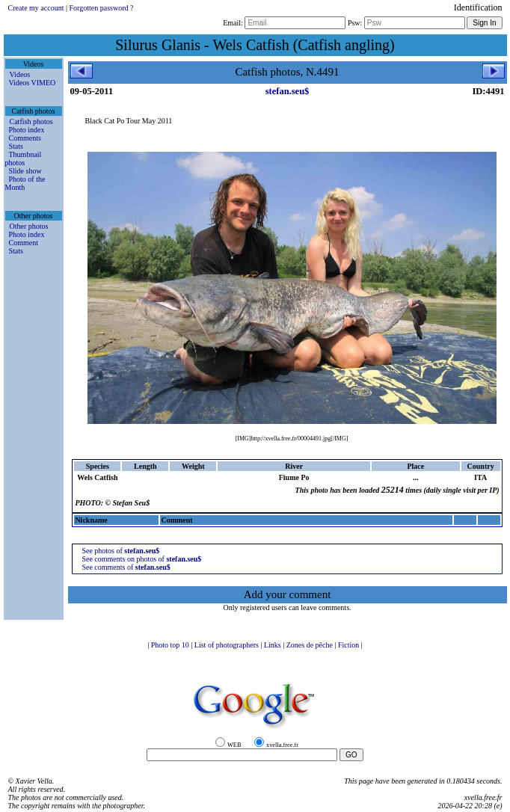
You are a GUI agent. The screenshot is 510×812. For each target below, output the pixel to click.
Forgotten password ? (101, 8)
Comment (24, 243)
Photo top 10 (171, 645)
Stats (16, 146)
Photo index (27, 130)
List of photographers (228, 645)
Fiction (350, 645)
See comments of (126, 567)
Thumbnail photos (24, 159)
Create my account (36, 8)
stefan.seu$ (288, 91)
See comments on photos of (141, 559)
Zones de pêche (311, 645)
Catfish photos (31, 122)
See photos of (120, 551)
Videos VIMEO (33, 83)
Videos (20, 74)
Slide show (25, 171)
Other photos (29, 226)
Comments (25, 138)
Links (273, 645)
